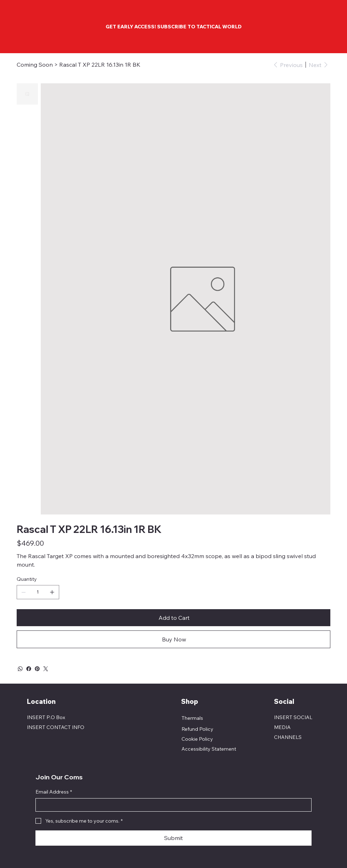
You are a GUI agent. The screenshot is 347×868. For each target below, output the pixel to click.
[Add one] (52, 592)
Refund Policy (197, 729)
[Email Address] (171, 805)
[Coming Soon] (35, 65)
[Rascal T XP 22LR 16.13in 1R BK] (100, 65)
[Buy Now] (173, 639)
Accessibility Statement (209, 749)
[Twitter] (46, 669)
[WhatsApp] (20, 669)
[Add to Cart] (173, 618)
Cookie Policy (197, 739)
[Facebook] (29, 669)
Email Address (54, 792)
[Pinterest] (37, 669)
